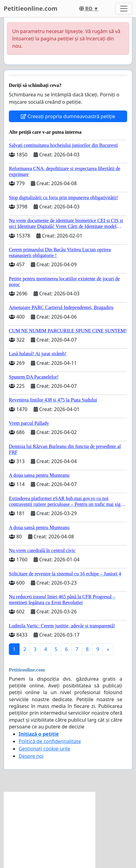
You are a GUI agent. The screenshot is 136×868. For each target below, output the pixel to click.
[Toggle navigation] (124, 9)
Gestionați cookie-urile (44, 749)
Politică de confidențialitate (50, 741)
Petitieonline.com (31, 8)
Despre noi (31, 756)
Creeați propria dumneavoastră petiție (68, 116)
